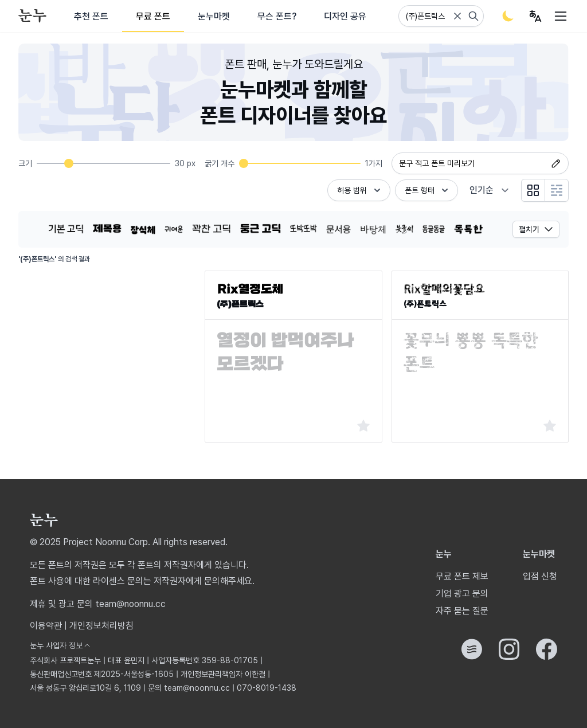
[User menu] (535, 16)
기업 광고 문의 (462, 594)
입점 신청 (540, 576)
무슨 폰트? (277, 16)
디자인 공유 (345, 16)
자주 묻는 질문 (462, 611)
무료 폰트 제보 (462, 576)
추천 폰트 (91, 16)
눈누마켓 (214, 16)
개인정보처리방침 (101, 626)
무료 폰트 (153, 16)
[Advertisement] (107, 342)
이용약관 (46, 626)
